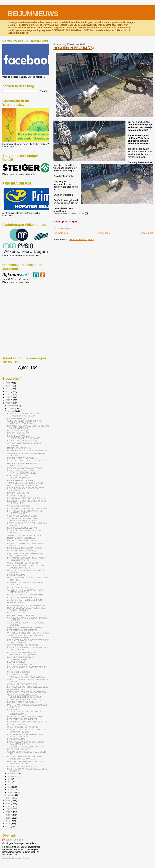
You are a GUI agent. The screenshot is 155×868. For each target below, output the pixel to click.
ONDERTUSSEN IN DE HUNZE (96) (23, 563)
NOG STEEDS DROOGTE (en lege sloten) (25, 595)
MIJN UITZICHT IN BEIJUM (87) (21, 538)
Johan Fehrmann (14, 840)
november (13, 408)
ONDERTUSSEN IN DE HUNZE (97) (23, 486)
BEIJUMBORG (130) (16, 662)
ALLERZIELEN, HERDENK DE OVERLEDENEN (28, 508)
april (10, 787)
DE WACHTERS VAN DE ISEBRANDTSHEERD (28, 451)
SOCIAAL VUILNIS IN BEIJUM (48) (22, 665)
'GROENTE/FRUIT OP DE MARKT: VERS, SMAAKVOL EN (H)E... (25, 591)
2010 (8, 818)
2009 (8, 821)
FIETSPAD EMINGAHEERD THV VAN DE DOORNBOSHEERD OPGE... (25, 758)
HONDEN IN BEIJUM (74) (18, 724)
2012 (8, 812)
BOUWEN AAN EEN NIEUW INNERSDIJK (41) (27, 498)
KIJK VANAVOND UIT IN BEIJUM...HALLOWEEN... (20, 477)
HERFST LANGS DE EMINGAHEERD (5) (25, 717)
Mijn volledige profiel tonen (15, 858)
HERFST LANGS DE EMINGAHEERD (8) (25, 468)
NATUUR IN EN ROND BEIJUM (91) (23, 615)
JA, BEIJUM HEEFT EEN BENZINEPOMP (25, 600)
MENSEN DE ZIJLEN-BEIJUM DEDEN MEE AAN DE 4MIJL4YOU (26, 609)
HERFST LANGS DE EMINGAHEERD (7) (25, 548)
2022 (8, 391)
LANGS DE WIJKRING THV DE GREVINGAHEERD (21, 658)
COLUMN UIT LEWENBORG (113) (22, 684)
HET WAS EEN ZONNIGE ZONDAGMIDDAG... (27, 692)
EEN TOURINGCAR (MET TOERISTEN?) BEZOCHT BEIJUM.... (25, 554)
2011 (8, 815)
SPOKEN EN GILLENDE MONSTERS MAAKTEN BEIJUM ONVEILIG (23, 472)
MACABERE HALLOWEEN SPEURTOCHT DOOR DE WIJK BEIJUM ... (26, 567)
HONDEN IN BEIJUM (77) (18, 433)
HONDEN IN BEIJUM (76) (74, 48)
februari (12, 792)
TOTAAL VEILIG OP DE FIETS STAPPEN (25, 483)
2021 (8, 394)
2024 (8, 386)
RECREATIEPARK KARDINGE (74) (22, 719)
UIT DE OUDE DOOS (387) (19, 672)
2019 (8, 400)
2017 (8, 798)
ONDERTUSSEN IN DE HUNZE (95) (23, 645)
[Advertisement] (19, 303)
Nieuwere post (61, 233)
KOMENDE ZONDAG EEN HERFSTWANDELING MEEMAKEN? (24, 437)
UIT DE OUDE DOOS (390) (19, 431)
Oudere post (146, 233)
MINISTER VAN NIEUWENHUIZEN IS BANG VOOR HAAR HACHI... (26, 763)
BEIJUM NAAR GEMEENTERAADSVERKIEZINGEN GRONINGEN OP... (24, 712)
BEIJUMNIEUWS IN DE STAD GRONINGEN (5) (28, 605)
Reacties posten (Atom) (82, 239)
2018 (8, 403)
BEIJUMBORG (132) (16, 496)
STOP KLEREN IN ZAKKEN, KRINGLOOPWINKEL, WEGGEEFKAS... (26, 676)
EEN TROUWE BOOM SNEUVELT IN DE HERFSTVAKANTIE (25, 512)
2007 (8, 826)
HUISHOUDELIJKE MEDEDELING (22, 528)
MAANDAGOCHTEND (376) (19, 689)
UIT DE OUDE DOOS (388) (19, 587)
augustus (12, 776)
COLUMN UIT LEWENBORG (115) (22, 516)
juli (9, 779)
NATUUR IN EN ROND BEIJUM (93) (23, 458)
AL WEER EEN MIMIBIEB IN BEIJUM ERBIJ (26, 747)
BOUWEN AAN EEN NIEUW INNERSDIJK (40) (27, 722)
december (13, 406)
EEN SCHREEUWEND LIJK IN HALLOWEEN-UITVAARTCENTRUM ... (27, 559)
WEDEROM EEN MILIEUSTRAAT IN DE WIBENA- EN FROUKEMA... (24, 422)
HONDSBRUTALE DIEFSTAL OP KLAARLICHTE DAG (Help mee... (23, 653)
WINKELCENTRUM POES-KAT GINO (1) (25, 699)
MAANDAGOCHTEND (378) (19, 448)
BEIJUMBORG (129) (16, 739)
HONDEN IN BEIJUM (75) (18, 613)
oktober (12, 411)
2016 (8, 801)
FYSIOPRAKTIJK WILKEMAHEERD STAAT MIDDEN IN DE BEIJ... (26, 736)
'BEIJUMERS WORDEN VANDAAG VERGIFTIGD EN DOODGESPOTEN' (25, 696)
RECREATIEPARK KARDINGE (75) (22, 630)
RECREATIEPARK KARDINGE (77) (22, 480)
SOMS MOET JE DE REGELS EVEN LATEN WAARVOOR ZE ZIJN (26, 731)
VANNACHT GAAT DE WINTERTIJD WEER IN (27, 461)
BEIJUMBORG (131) (16, 575)
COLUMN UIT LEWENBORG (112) (22, 766)
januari (11, 795)
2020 (8, 397)
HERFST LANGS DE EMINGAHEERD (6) (25, 627)
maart (11, 790)
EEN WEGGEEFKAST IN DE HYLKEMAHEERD (28, 687)
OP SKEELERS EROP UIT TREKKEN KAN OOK (28, 633)
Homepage (104, 233)
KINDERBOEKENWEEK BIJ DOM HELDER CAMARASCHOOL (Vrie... (26, 743)
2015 (8, 803)
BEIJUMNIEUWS (33, 14)
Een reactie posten (62, 228)
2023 (8, 389)
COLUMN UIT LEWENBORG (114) (22, 597)
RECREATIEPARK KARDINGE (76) (22, 551)
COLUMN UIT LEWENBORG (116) (22, 441)
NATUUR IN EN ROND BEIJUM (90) (23, 702)
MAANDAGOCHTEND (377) (19, 603)
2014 (8, 806)
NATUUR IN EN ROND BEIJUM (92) (23, 541)
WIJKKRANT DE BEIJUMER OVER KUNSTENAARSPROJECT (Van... (23, 519)
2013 (8, 809)
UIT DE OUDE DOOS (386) (19, 749)
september (13, 774)
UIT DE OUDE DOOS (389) (19, 506)
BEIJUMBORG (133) (16, 418)
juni (10, 782)
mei (10, 784)
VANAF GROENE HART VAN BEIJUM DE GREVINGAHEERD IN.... (25, 636)
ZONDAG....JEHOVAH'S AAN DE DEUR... (25, 535)
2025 (8, 383)
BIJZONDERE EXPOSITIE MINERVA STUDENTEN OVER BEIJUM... (23, 415)
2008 (8, 824)
